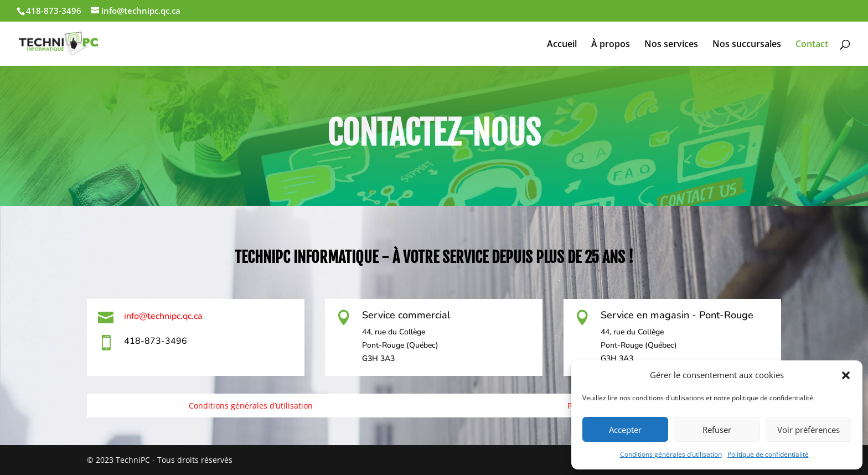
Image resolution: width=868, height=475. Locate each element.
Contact (812, 45)
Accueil (562, 45)
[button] (846, 375)
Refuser (717, 430)
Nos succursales (747, 45)
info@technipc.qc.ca (163, 316)
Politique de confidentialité (768, 454)
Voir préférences (808, 430)
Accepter (625, 430)
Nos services (671, 45)
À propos (611, 45)
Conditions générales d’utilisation (671, 454)
